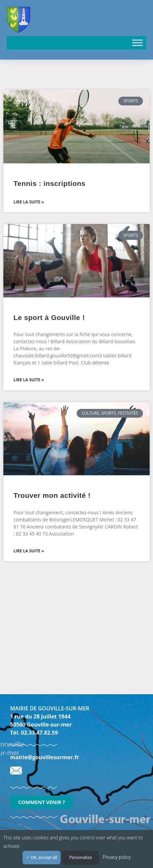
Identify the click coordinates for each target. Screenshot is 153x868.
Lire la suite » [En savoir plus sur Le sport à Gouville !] (29, 380)
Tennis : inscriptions (49, 183)
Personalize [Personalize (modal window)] (81, 857)
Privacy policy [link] (117, 857)
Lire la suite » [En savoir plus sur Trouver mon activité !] (29, 551)
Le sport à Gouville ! (49, 317)
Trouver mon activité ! (52, 495)
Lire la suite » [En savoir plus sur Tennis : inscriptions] (29, 202)
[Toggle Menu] (138, 43)
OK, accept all (42, 857)
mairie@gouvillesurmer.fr (45, 757)
